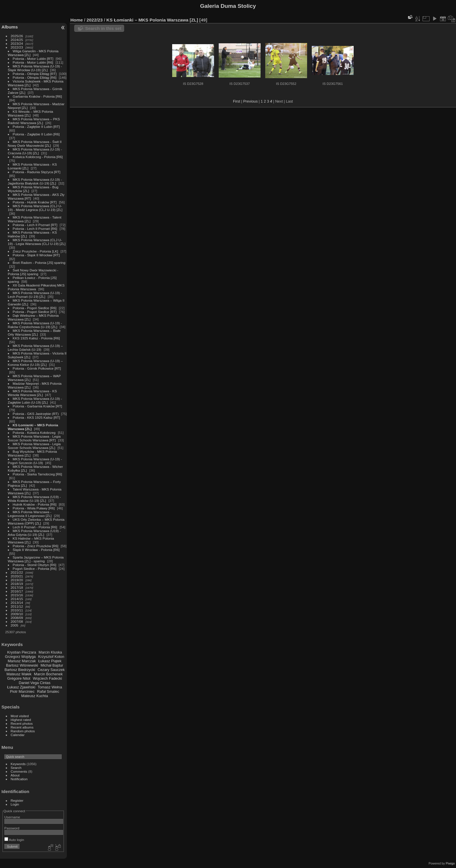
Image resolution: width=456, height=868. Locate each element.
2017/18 (17, 587)
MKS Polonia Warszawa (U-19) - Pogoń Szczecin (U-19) (35, 461)
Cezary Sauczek (51, 670)
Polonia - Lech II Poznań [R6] (35, 229)
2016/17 (17, 591)
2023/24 (17, 43)
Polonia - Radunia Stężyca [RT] (37, 172)
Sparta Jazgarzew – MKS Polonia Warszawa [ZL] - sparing (36, 559)
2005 (15, 625)
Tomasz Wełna (50, 687)
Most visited (20, 716)
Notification (19, 779)
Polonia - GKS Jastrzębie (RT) (36, 414)
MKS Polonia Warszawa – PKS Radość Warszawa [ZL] (34, 121)
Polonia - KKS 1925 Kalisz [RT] (36, 417)
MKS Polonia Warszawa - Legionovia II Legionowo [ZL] (30, 514)
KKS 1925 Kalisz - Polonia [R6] (36, 338)
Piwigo (450, 863)
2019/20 (17, 580)
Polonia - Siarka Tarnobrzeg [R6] (38, 474)
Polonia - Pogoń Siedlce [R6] (35, 308)
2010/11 (17, 610)
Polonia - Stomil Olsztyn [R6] (35, 565)
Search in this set (103, 28)
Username (12, 817)
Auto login (14, 840)
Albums (10, 27)
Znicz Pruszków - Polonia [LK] (35, 251)
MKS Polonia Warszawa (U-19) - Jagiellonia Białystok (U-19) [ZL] (35, 181)
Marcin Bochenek (48, 674)
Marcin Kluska (50, 652)
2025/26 (17, 36)
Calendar (18, 735)
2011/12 (17, 606)
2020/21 (17, 576)
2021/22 (17, 572)
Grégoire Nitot (19, 678)
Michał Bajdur (52, 665)
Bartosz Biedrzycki (20, 670)
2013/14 (17, 603)
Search (16, 768)
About (15, 775)
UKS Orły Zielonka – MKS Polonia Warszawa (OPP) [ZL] (36, 521)
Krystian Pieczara (22, 652)
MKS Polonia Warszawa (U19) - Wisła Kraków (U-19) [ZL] (34, 499)
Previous (250, 101)
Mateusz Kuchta (35, 696)
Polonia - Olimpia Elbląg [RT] (35, 74)
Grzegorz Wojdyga (20, 657)
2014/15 (17, 599)
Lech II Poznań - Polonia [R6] (35, 527)
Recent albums (22, 727)
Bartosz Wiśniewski (22, 665)
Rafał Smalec (48, 691)
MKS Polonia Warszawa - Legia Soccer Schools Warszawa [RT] (34, 438)
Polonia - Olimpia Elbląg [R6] (35, 77)
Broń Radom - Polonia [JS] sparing (39, 263)
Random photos (23, 731)
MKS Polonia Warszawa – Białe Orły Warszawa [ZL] (34, 332)
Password (12, 828)
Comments (19, 771)
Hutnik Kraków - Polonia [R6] (35, 504)
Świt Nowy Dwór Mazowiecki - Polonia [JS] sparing (33, 272)
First (237, 101)
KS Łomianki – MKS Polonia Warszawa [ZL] (152, 20)
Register (17, 800)
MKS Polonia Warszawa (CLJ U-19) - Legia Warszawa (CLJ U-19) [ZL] (37, 242)
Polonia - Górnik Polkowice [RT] (37, 368)
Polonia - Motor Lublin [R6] (33, 62)
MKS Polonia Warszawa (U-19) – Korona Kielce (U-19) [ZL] (35, 363)
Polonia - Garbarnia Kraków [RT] (38, 406)
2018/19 (17, 584)
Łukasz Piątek (50, 661)
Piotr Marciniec (22, 691)
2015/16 (17, 595)
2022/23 (17, 47)
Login (15, 804)
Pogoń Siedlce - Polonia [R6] (35, 569)
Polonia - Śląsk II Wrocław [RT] (36, 255)
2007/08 (17, 621)
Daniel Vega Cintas (34, 683)
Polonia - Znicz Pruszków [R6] (36, 546)
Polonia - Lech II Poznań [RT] (35, 225)
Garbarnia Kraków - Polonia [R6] (37, 96)
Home (77, 20)
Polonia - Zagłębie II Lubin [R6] (36, 134)
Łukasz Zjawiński (21, 687)
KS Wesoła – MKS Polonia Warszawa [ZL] (31, 113)
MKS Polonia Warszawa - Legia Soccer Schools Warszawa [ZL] (34, 446)
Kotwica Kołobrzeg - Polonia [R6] (38, 157)
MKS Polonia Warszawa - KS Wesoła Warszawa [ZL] (32, 393)
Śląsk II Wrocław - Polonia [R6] (36, 550)
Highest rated (21, 720)
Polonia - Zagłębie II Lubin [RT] (36, 127)
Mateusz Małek (19, 674)
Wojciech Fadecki (47, 678)
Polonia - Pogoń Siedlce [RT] (35, 312)
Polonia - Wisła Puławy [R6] (34, 508)
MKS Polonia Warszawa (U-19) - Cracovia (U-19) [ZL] (35, 151)
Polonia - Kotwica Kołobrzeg (34, 433)
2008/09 (17, 618)
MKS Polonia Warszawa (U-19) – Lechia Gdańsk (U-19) (35, 348)
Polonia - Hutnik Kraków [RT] (35, 202)
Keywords (18, 764)
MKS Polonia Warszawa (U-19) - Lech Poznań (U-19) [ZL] (35, 295)
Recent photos (22, 723)
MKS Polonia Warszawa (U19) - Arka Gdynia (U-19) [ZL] (34, 533)
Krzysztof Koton (51, 657)
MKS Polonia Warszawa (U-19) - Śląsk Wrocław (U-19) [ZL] (35, 68)
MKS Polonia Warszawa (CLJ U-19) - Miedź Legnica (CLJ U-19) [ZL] (35, 208)
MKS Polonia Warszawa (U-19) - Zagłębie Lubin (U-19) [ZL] (35, 400)
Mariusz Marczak (22, 661)
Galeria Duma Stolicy (228, 6)
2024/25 (17, 40)
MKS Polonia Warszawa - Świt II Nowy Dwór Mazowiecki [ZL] (35, 144)
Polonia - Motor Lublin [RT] (33, 59)
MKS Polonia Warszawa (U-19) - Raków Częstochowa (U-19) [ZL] (35, 325)
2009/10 (17, 614)
